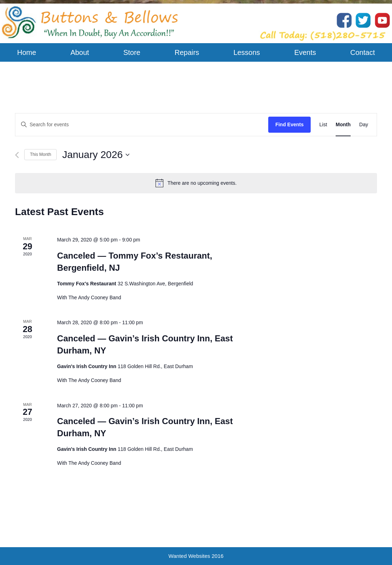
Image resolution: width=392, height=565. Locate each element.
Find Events (289, 124)
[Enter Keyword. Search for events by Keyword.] (142, 125)
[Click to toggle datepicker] (96, 155)
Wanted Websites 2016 (196, 556)
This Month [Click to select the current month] (40, 154)
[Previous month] (17, 155)
